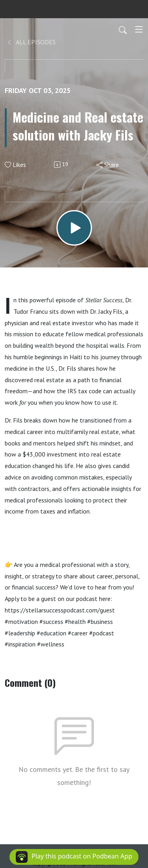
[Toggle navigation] (139, 29)
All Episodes (31, 42)
